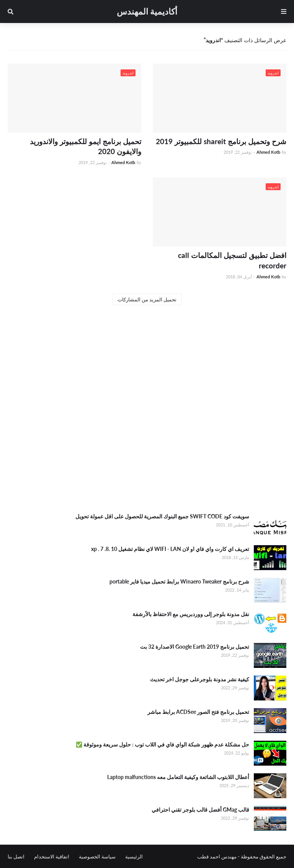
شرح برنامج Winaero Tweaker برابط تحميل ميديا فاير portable (179, 581)
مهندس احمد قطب (217, 856)
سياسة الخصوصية (97, 856)
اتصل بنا (16, 856)
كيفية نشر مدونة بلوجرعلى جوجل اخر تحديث (200, 679)
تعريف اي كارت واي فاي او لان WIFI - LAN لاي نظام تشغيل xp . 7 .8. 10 (170, 549)
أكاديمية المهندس (147, 11)
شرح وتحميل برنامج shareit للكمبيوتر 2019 (221, 141)
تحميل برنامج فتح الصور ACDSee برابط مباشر (198, 712)
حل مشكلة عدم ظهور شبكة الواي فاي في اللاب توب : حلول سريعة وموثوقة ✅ (163, 744)
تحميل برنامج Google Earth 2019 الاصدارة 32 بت (195, 647)
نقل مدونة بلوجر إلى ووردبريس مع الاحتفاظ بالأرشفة (191, 614)
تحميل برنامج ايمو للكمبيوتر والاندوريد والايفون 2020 (86, 146)
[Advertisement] (147, 446)
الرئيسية (134, 856)
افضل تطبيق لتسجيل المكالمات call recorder (232, 260)
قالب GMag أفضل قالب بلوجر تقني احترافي (200, 810)
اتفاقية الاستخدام (52, 856)
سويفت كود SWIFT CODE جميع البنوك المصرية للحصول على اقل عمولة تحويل (162, 516)
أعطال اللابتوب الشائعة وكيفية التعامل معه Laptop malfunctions (178, 777)
